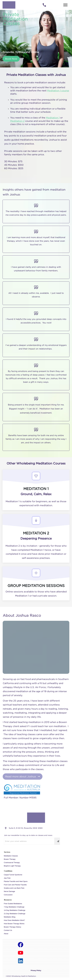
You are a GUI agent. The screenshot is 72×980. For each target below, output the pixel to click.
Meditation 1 (53, 118)
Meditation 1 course (58, 91)
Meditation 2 (17, 121)
